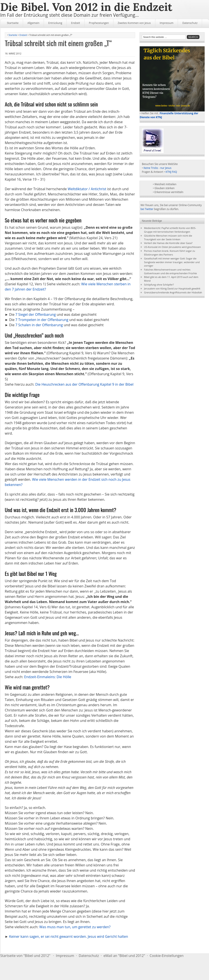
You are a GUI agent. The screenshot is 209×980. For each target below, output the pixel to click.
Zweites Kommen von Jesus (134, 23)
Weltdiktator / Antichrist (87, 189)
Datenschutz (190, 23)
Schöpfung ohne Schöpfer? (159, 285)
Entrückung (55, 23)
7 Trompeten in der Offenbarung (42, 320)
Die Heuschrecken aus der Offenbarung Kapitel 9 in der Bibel (84, 384)
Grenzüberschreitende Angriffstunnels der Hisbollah (173, 292)
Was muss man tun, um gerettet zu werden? (75, 927)
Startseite (13, 23)
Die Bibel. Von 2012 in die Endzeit (86, 7)
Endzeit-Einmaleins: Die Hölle (48, 677)
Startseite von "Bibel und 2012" (25, 956)
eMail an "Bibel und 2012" (124, 956)
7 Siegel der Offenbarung (36, 314)
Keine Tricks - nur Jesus (158, 168)
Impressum (167, 23)
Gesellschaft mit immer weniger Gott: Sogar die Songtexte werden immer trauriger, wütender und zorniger (172, 262)
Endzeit (75, 23)
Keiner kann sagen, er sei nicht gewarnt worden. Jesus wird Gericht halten (69, 936)
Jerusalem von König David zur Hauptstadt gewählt (172, 288)
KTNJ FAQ (171, 172)
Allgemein (33, 23)
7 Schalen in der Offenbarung (39, 325)
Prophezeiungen (99, 23)
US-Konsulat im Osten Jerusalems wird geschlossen (172, 247)
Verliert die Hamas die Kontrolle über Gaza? (168, 243)
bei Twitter (147, 209)
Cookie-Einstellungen (167, 956)
